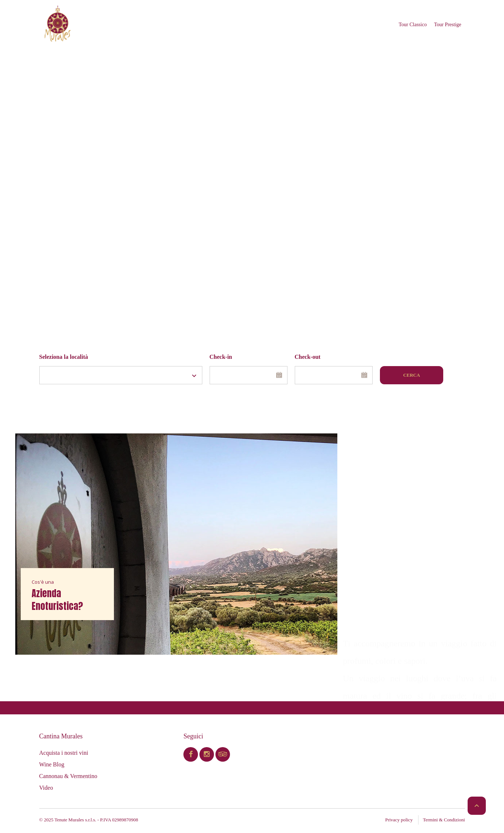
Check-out (308, 357)
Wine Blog (52, 764)
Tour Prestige (448, 25)
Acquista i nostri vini (64, 753)
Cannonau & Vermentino (68, 776)
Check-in (221, 357)
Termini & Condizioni (444, 820)
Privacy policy (399, 820)
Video (46, 788)
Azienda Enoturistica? (57, 600)
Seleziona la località (64, 357)
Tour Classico (412, 25)
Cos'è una (43, 582)
